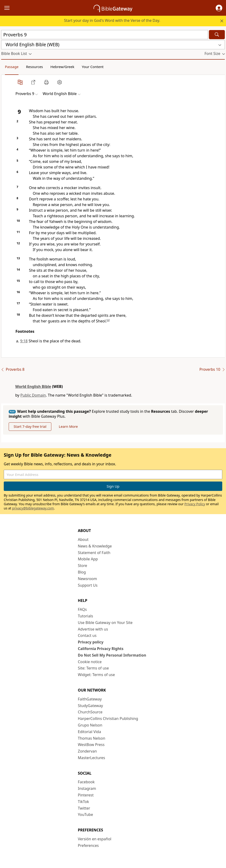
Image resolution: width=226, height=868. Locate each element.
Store (83, 566)
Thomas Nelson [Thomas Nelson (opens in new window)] (92, 738)
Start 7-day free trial (30, 426)
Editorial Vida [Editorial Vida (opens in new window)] (89, 732)
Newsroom (87, 579)
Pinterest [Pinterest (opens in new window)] (86, 795)
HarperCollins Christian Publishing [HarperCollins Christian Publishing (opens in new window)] (108, 719)
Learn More (68, 426)
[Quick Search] (105, 35)
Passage (12, 67)
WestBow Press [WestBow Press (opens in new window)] (91, 745)
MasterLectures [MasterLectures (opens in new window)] (91, 758)
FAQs (82, 609)
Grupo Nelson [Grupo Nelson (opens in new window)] (90, 725)
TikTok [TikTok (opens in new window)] (83, 802)
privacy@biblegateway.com (33, 508)
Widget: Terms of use (96, 675)
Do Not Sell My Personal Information (112, 655)
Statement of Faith (94, 553)
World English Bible (33, 386)
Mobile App (88, 559)
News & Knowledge (95, 546)
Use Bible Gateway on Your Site (105, 623)
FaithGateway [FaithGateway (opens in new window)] (90, 699)
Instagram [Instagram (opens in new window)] (87, 788)
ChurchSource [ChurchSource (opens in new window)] (90, 712)
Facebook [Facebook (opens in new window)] (86, 782)
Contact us (87, 635)
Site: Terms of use (93, 668)
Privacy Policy (195, 504)
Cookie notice (90, 662)
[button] (219, 8)
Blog (82, 572)
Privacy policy (91, 642)
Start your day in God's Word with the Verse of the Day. (112, 20)
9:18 (24, 341)
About (83, 539)
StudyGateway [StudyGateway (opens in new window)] (90, 706)
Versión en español (95, 839)
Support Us (88, 585)
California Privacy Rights (101, 649)
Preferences (88, 845)
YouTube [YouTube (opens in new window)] (85, 814)
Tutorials (85, 616)
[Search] (217, 35)
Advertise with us (93, 629)
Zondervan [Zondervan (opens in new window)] (87, 751)
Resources (34, 67)
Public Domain (33, 395)
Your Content (93, 67)
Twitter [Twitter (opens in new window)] (84, 808)
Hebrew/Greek (62, 67)
